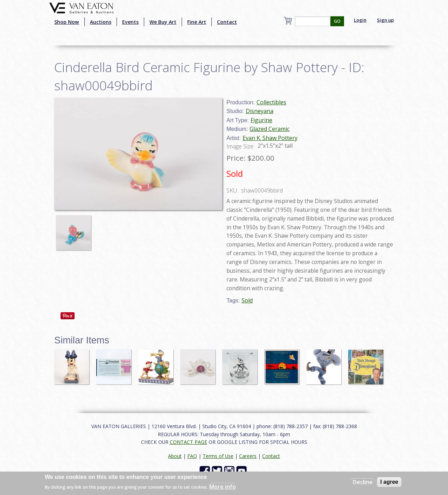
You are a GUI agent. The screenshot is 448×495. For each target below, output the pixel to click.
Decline (363, 482)
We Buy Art (163, 22)
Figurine (261, 120)
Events (130, 22)
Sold (247, 300)
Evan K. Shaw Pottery (270, 138)
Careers (248, 456)
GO (337, 21)
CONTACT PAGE (188, 442)
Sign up (385, 20)
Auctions (101, 22)
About (175, 456)
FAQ (192, 456)
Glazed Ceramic (269, 129)
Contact (227, 22)
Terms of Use (218, 456)
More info (223, 487)
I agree (389, 482)
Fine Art (197, 22)
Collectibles (271, 102)
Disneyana (260, 111)
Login (360, 20)
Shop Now (67, 22)
